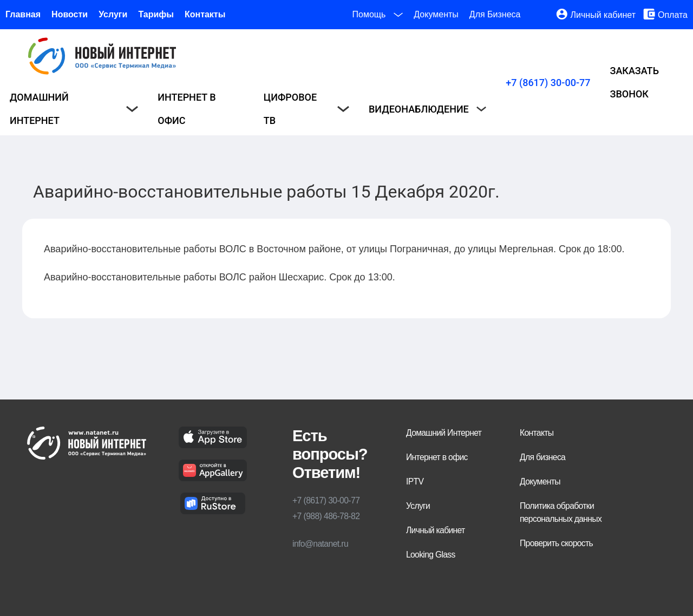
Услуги (113, 14)
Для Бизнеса (495, 14)
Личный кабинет (603, 15)
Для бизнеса (542, 457)
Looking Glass (431, 555)
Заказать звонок (634, 82)
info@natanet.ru (320, 544)
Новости (70, 14)
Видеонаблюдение (427, 109)
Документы (436, 14)
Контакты (205, 14)
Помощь (378, 14)
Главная (23, 14)
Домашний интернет (74, 109)
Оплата (673, 15)
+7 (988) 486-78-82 (326, 516)
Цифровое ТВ (306, 109)
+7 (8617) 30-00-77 (548, 83)
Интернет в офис (187, 109)
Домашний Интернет (444, 433)
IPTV (415, 481)
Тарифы (156, 14)
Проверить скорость (556, 543)
